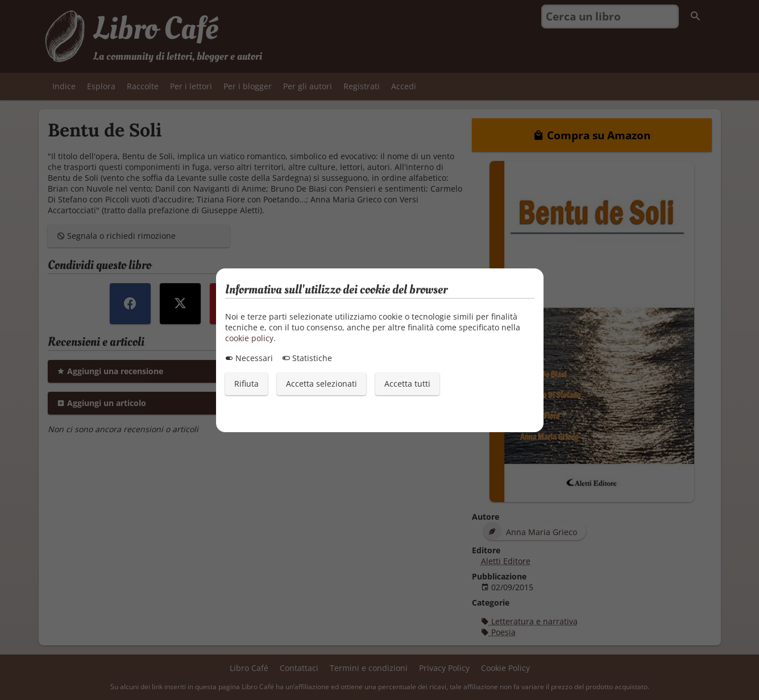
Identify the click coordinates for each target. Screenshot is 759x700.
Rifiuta (246, 384)
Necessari (249, 358)
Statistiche (307, 358)
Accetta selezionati (322, 384)
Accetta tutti (407, 384)
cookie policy (249, 338)
